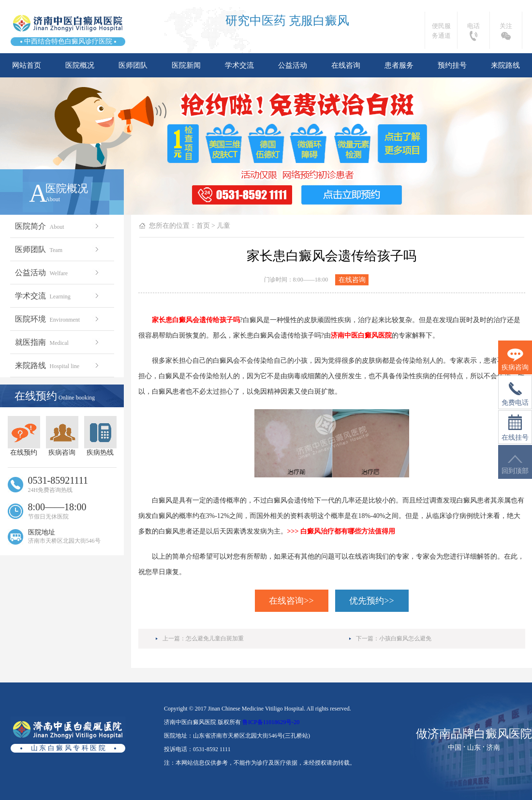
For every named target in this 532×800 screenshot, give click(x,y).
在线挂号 (515, 428)
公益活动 (293, 65)
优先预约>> (371, 601)
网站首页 (27, 65)
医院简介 (58, 226)
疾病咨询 (62, 436)
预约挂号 (452, 65)
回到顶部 (515, 465)
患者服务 (399, 65)
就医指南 (58, 342)
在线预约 (24, 436)
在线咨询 (346, 65)
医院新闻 (186, 65)
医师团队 (133, 65)
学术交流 (239, 65)
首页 (203, 226)
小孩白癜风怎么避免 (405, 638)
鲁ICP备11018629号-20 (271, 722)
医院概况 (80, 65)
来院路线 (505, 65)
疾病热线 (100, 436)
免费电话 (515, 394)
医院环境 (58, 319)
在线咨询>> (291, 601)
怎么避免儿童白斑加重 (215, 638)
